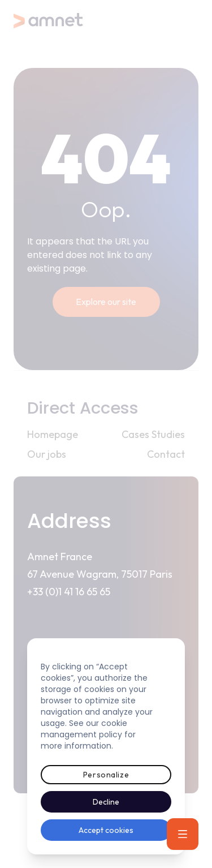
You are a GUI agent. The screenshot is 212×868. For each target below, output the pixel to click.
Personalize (106, 775)
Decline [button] (106, 802)
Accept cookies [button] (106, 830)
